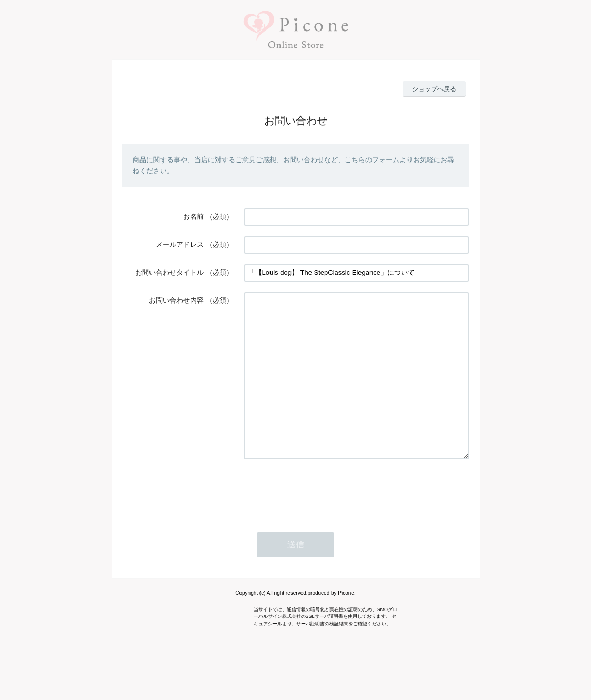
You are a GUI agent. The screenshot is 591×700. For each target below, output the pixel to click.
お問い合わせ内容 (176, 300)
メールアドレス (180, 244)
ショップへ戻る (434, 89)
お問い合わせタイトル (169, 272)
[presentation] (324, 522)
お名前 (193, 217)
